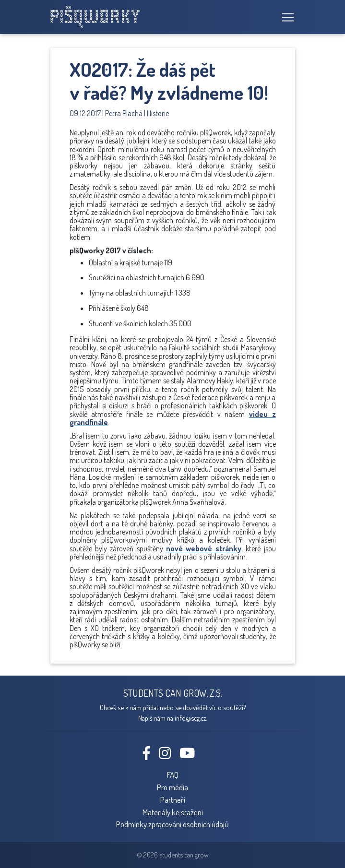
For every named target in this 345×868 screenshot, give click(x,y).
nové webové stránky (204, 548)
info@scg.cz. (191, 718)
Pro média (172, 787)
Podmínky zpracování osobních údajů (172, 824)
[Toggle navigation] (285, 17)
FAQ (173, 774)
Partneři (173, 799)
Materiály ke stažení (173, 812)
